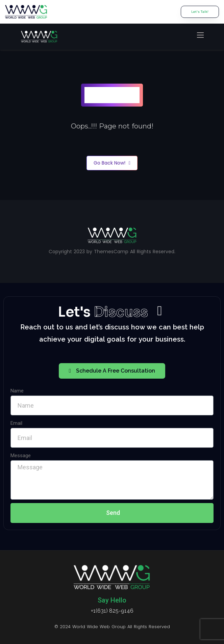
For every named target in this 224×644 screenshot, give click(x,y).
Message (21, 456)
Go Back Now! (112, 163)
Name (17, 391)
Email (16, 423)
